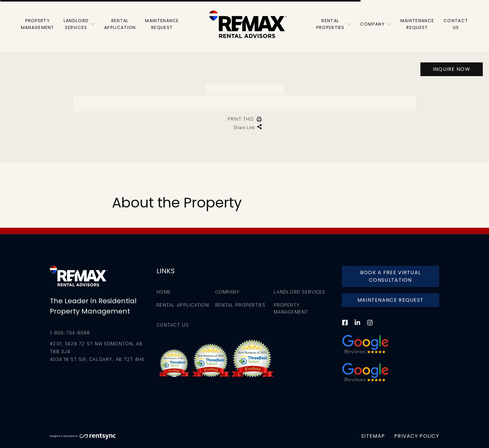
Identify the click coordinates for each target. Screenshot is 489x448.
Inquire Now (452, 69)
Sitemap (373, 436)
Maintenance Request (391, 300)
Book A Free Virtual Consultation (391, 276)
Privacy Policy (417, 436)
